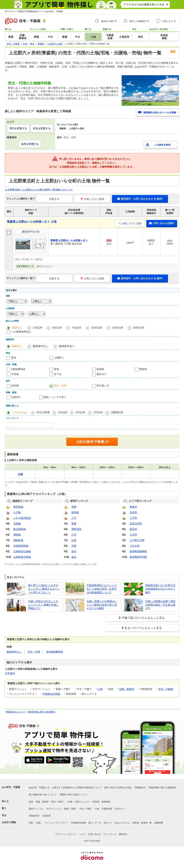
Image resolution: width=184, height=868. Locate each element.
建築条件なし (41, 346)
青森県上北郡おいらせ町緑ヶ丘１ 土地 (32, 222)
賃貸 (31, 802)
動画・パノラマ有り (55, 397)
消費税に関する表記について (73, 795)
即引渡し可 (103, 386)
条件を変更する (30, 144)
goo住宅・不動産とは (39, 788)
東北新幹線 (20, 529)
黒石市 (133, 529)
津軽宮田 (76, 529)
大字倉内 (10, 673)
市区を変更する (18, 128)
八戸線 (17, 512)
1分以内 (37, 328)
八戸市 (133, 518)
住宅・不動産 (166, 689)
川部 (74, 546)
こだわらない (20, 412)
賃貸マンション (83, 802)
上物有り (59, 358)
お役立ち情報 (9, 822)
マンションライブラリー (56, 823)
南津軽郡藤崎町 (138, 551)
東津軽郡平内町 (138, 557)
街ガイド (108, 823)
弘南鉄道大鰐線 (22, 557)
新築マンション (36, 809)
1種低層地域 (18, 369)
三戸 (74, 535)
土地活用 (46, 816)
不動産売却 (34, 816)
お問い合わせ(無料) (162, 223)
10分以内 (97, 328)
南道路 (100, 369)
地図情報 (159, 823)
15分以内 (118, 328)
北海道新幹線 (21, 546)
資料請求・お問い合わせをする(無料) (140, 199)
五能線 (17, 523)
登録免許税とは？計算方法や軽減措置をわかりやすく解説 (160, 589)
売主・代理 (60, 386)
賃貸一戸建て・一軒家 (62, 802)
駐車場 (96, 802)
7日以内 (98, 412)
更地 (14, 358)
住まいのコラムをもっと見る (143, 628)
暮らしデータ (95, 823)
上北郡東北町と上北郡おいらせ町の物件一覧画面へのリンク (39, 190)
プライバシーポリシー (66, 834)
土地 (100, 689)
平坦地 (15, 374)
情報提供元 (140, 788)
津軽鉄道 (18, 540)
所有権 (15, 386)
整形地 (143, 369)
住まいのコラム (122, 823)
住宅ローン (120, 809)
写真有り (16, 397)
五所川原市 (136, 523)
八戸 (74, 518)
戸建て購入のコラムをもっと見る (143, 618)
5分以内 (57, 328)
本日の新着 (43, 412)
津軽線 (17, 535)
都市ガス (102, 374)
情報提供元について (15, 712)
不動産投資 (107, 809)
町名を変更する (42, 128)
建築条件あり (67, 346)
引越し (39, 823)
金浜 (74, 557)
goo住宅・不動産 (11, 787)
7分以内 (76, 328)
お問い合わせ (94, 834)
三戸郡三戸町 (137, 540)
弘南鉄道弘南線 (22, 551)
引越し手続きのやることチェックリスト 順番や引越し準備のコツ (43, 605)
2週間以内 (117, 412)
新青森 (75, 512)
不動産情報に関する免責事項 (41, 712)
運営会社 (123, 834)
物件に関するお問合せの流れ (118, 788)
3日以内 (80, 412)
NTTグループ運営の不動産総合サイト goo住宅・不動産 (34, 11)
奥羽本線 (18, 507)
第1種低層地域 (54, 652)
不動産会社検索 (51, 694)
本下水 (58, 374)
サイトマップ (110, 834)
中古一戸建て (86, 809)
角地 (56, 369)
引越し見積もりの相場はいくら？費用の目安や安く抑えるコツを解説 (102, 605)
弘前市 (133, 512)
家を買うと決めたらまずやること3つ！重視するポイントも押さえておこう (44, 589)
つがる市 (135, 546)
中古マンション (54, 809)
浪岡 (74, 507)
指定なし (17, 328)
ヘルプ (82, 834)
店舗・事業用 (126, 689)
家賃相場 (106, 802)
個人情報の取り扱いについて (43, 795)
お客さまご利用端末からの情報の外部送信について (77, 788)
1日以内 (63, 412)
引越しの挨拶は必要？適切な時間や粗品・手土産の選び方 (160, 605)
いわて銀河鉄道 (22, 518)
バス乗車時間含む (21, 332)
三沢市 (133, 535)
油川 (74, 551)
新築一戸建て (70, 809)
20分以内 (139, 328)
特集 (31, 823)
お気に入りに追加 (92, 199)
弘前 (74, 540)
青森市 (133, 507)
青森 (74, 523)
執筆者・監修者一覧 (142, 823)
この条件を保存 (162, 145)
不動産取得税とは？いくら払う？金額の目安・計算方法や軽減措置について (102, 589)
